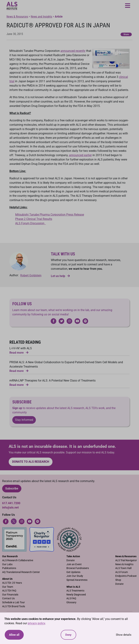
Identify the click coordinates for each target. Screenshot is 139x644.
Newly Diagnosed (76, 595)
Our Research (10, 556)
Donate (70, 560)
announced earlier (80, 155)
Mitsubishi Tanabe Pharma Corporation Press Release (50, 215)
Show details (124, 635)
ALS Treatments (75, 591)
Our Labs (7, 564)
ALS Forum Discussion (30, 223)
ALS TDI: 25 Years (12, 583)
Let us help (60, 276)
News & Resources (17, 17)
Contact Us (8, 598)
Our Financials (10, 595)
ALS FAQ (71, 598)
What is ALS (73, 587)
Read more (19, 353)
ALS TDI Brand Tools (14, 606)
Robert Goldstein (31, 275)
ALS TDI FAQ (9, 591)
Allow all (14, 635)
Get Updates (73, 572)
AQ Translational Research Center (21, 572)
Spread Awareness (77, 580)
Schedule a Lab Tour (13, 602)
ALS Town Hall (123, 568)
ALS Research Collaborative (18, 560)
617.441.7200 (11, 503)
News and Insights (41, 17)
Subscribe (12, 488)
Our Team (8, 587)
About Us (7, 579)
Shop (118, 580)
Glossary (71, 602)
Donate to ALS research (31, 462)
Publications (9, 568)
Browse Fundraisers (78, 568)
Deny (68, 635)
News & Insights (124, 564)
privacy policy (36, 623)
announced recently (73, 51)
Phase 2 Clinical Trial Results (34, 219)
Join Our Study (75, 576)
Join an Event (74, 564)
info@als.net (10, 508)
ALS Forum (122, 572)
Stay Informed (24, 420)
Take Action (73, 556)
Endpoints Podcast (126, 576)
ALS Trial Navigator (126, 560)
